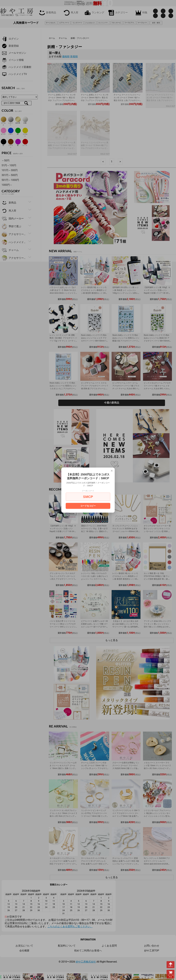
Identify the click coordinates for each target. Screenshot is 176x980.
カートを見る (170, 974)
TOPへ (170, 965)
